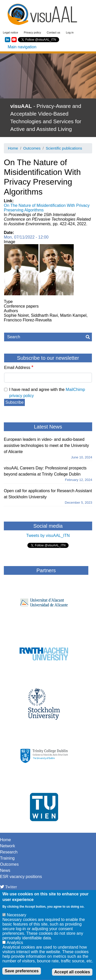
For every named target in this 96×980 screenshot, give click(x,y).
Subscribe (14, 402)
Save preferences (22, 975)
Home (13, 148)
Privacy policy (32, 32)
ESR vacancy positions (21, 877)
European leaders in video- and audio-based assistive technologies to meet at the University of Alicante (46, 446)
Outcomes (32, 148)
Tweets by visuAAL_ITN (48, 536)
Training (7, 858)
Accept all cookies (72, 976)
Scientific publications (64, 148)
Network (8, 846)
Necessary (17, 919)
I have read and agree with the (47, 393)
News (5, 870)
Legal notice (10, 32)
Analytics (15, 946)
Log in (70, 32)
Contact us (54, 32)
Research (9, 852)
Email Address (17, 368)
